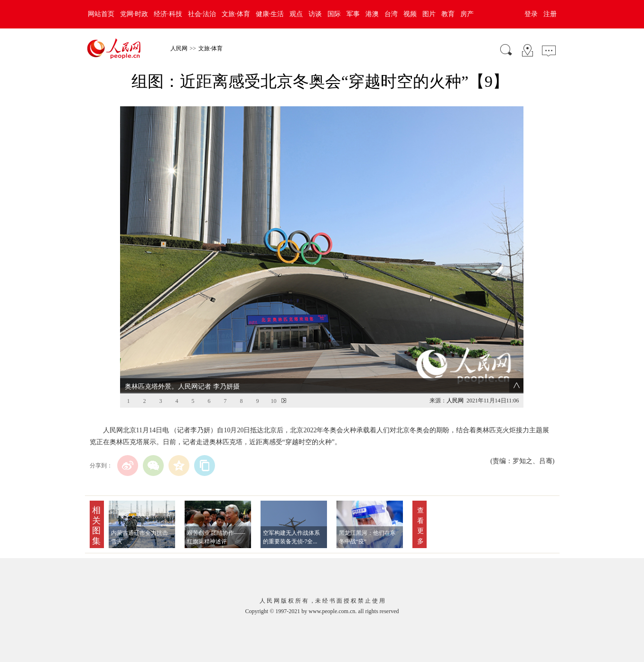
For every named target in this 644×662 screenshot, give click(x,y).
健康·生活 (270, 14)
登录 (531, 14)
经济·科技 (168, 14)
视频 (410, 14)
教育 (448, 14)
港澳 (372, 14)
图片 (429, 14)
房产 (467, 14)
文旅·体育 (236, 14)
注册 (550, 14)
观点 (296, 14)
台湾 (391, 14)
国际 (334, 14)
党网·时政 (134, 14)
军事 (353, 14)
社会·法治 (202, 14)
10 (273, 384)
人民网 (179, 48)
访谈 (315, 14)
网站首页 (101, 14)
